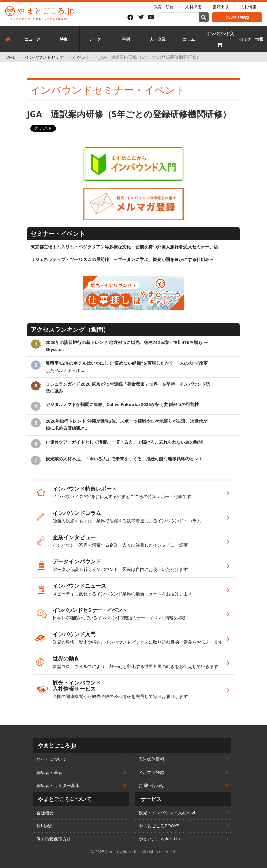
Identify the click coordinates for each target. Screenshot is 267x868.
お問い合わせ (151, 785)
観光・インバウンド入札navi (167, 813)
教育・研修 (164, 7)
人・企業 (158, 39)
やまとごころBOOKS (159, 826)
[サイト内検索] (204, 17)
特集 (64, 39)
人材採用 (193, 7)
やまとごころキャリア (160, 839)
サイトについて (51, 759)
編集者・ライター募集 (58, 785)
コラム (189, 39)
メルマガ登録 (237, 18)
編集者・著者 (49, 772)
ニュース (33, 39)
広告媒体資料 (151, 759)
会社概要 (45, 813)
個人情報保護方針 (54, 839)
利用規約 (45, 826)
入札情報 (248, 7)
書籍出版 (221, 7)
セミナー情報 (251, 39)
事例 (126, 39)
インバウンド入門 (220, 39)
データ (95, 39)
